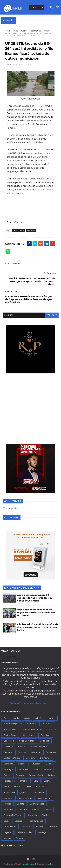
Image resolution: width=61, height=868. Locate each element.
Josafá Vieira (9, 792)
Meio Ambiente (45, 798)
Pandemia (8, 809)
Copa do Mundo (27, 741)
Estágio (7, 775)
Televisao (26, 827)
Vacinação (43, 832)
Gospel (18, 787)
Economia (8, 764)
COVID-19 (8, 747)
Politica (48, 809)
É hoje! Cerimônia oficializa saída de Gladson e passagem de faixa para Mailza (38, 627)
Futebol (24, 781)
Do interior (45, 758)
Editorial (22, 764)
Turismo (53, 827)
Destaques (36, 31)
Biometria (32, 724)
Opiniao (20, 804)
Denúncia (8, 752)
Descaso (22, 752)
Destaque (36, 752)
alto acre (40, 718)
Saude (45, 815)
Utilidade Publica (25, 832)
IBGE (29, 787)
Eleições (50, 764)
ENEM (36, 769)
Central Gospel (11, 735)
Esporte (48, 769)
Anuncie (29, 703)
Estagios (20, 775)
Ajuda (16, 718)
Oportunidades (37, 804)
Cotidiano (45, 741)
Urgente (7, 832)
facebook (52, 315)
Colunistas (46, 735)
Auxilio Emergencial (13, 724)
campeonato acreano (32, 729)
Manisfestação (25, 798)
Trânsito (40, 827)
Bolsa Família (10, 729)
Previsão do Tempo (13, 815)
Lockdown (8, 798)
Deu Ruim (30, 758)
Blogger (54, 864)
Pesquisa (23, 809)
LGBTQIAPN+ (38, 792)
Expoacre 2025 (36, 775)
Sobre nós (16, 703)
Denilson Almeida (39, 747)
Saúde (7, 821)
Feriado (52, 775)
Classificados (29, 735)
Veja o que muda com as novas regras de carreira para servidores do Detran (36, 612)
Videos (19, 838)
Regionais (32, 815)
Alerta (24, 31)
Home (8, 31)
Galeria (47, 781)
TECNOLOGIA (10, 827)
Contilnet (19, 222)
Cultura (22, 747)
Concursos (9, 741)
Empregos (8, 769)
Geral (6, 787)
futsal (36, 781)
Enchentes (23, 769)
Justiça (24, 792)
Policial (36, 809)
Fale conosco (44, 703)
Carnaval (52, 729)
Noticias (7, 804)
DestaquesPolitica (12, 758)
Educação (36, 764)
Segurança (20, 821)
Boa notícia (47, 724)
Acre (15, 31)
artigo (52, 718)
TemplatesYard (27, 864)
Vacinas (7, 838)
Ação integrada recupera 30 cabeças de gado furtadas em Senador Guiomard (34, 598)
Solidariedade (37, 821)
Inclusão (40, 787)
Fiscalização (9, 781)
